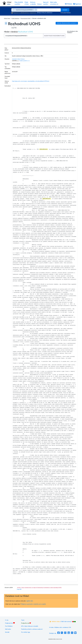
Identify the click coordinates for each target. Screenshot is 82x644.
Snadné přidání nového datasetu (67, 23)
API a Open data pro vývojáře (30, 626)
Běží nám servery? (69, 622)
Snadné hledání (66, 13)
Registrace (77, 4)
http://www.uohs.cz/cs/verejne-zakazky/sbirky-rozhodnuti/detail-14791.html (31, 81)
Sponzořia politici (46, 3)
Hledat (65, 10)
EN (70, 627)
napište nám (30, 601)
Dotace (39, 4)
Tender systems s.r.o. (25, 61)
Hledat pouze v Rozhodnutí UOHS (54, 36)
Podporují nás (10, 623)
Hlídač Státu (7, 18)
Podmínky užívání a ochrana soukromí (32, 629)
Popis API (19, 589)
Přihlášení (69, 4)
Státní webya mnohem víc (54, 3)
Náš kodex (8, 629)
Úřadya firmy (27, 3)
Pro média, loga (26, 632)
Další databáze (16, 18)
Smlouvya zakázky (33, 3)
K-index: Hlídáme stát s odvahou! (59, 627)
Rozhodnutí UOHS (26, 18)
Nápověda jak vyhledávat (45, 13)
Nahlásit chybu (55, 621)
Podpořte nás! (26, 623)
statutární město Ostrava (18, 59)
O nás (7, 620)
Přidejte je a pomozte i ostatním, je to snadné (33, 604)
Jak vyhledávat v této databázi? (73, 32)
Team (23, 620)
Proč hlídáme (9, 626)
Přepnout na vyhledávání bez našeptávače (24, 13)
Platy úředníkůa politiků (19, 3)
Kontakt (7, 632)
